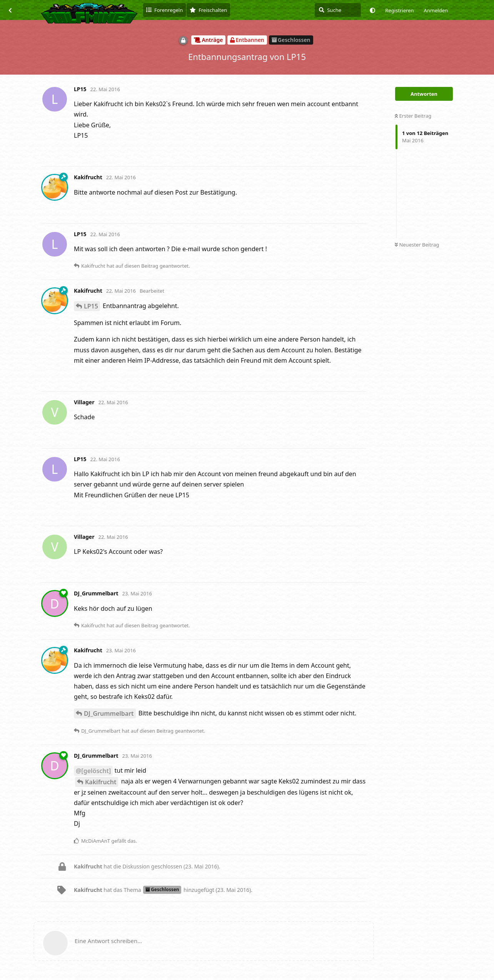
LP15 (91, 306)
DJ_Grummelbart (109, 713)
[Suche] (338, 10)
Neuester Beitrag (417, 245)
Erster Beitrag (413, 116)
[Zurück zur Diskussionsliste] (10, 10)
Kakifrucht (101, 782)
